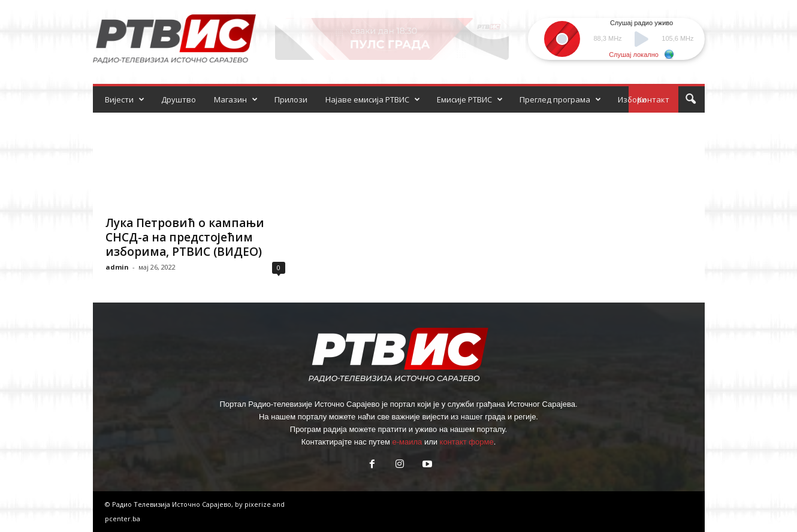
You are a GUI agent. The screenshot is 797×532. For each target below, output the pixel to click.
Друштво (179, 99)
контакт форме (467, 442)
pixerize (259, 504)
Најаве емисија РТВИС (373, 99)
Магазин (236, 99)
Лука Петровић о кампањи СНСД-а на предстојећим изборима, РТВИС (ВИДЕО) (185, 237)
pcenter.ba (123, 519)
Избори (632, 99)
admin (117, 267)
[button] (690, 99)
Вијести (125, 99)
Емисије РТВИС (470, 99)
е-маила (407, 442)
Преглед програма (560, 99)
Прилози (291, 99)
